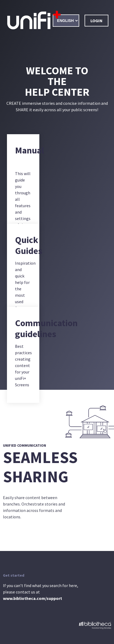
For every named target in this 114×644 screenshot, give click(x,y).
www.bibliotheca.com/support (33, 598)
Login (96, 21)
